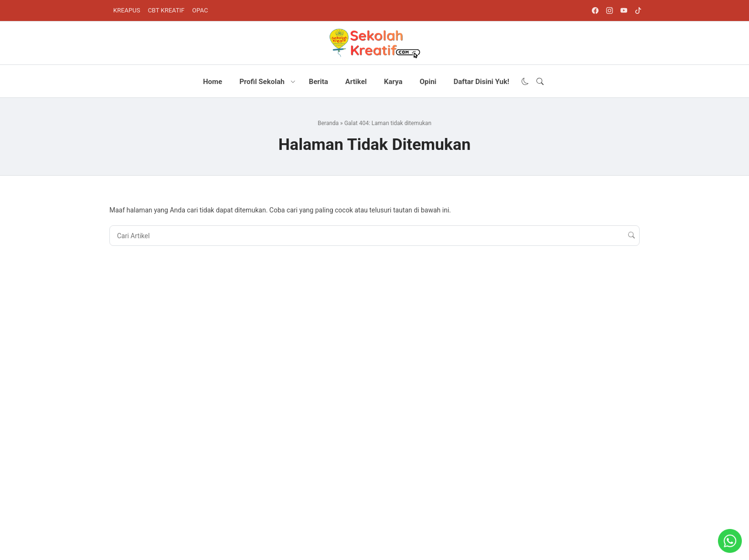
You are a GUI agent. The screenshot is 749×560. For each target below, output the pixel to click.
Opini (428, 82)
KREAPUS (127, 10)
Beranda (328, 123)
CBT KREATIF (166, 10)
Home (213, 82)
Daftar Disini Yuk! (481, 82)
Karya (393, 82)
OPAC (200, 10)
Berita (319, 82)
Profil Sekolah (262, 82)
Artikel (356, 82)
